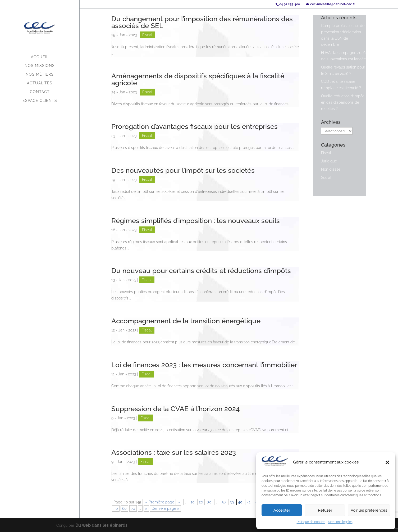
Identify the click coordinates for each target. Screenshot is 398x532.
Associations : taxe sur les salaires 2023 (174, 452)
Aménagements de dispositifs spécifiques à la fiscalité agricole (198, 79)
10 (193, 502)
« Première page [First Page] (160, 502)
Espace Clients (40, 101)
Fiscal (147, 35)
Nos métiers (40, 74)
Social (326, 178)
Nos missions (40, 66)
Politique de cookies (311, 522)
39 (232, 502)
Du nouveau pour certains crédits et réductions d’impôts (201, 271)
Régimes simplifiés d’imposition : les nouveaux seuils (196, 221)
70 (133, 508)
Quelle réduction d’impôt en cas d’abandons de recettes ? (342, 102)
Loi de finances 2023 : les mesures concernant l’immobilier (204, 365)
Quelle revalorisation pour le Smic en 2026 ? (343, 70)
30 (209, 502)
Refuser (325, 510)
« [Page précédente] (180, 502)
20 (201, 502)
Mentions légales (340, 522)
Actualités (40, 83)
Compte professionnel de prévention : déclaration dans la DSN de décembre (343, 35)
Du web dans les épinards (98, 525)
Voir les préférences (369, 510)
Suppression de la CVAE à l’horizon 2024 (176, 409)
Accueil (40, 57)
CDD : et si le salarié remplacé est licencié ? (341, 85)
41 (249, 502)
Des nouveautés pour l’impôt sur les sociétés (183, 170)
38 (224, 502)
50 (116, 508)
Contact (40, 92)
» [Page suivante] (146, 508)
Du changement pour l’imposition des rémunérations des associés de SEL (202, 22)
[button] (387, 462)
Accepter (282, 510)
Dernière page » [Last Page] (165, 508)
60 (124, 508)
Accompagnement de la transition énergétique (186, 321)
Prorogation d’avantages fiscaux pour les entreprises (195, 126)
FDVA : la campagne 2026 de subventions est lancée (343, 56)
